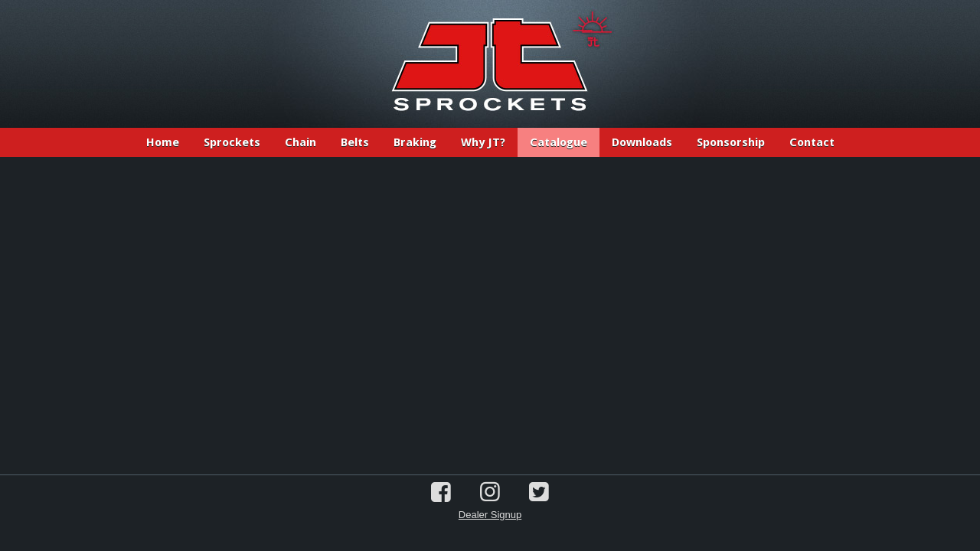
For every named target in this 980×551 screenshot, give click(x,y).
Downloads (642, 142)
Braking (415, 142)
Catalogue (559, 142)
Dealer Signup (490, 515)
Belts (355, 142)
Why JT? (483, 142)
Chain (301, 142)
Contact (812, 142)
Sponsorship (731, 142)
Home (163, 142)
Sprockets (232, 142)
